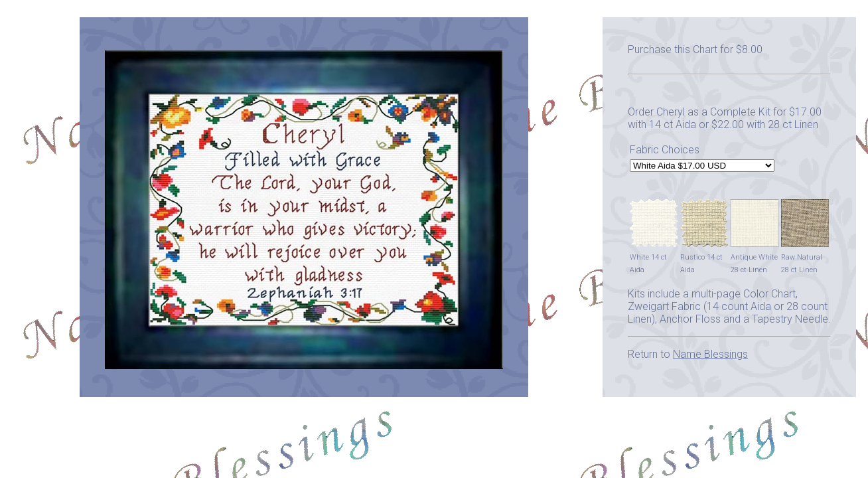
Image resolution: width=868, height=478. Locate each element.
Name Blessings (710, 354)
